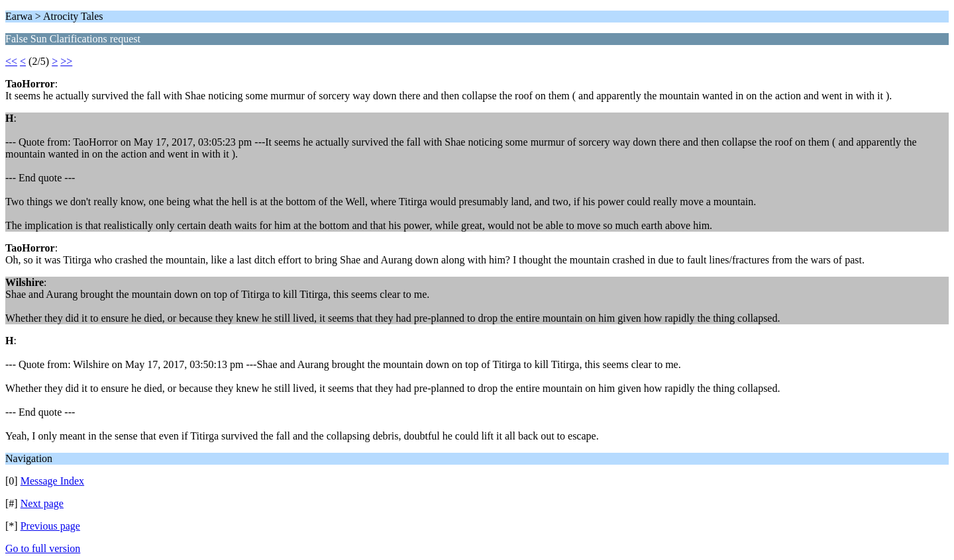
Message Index (52, 481)
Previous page (50, 526)
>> (66, 61)
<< (11, 61)
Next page (42, 503)
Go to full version (43, 548)
